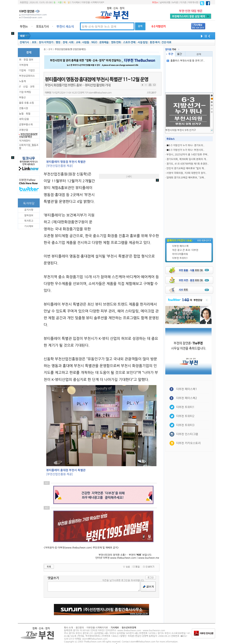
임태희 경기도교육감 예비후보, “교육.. (186, 178)
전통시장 (24, 108)
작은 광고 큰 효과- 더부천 (185, 250)
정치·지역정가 (46, 42)
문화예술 (104, 42)
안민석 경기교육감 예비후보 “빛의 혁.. (186, 168)
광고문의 (80, 628)
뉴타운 (175, 3)
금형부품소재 (26, 125)
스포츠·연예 (129, 42)
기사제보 (76, 3)
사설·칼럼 (143, 42)
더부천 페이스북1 (187, 389)
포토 (34, 42)
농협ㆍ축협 (25, 114)
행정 (58, 42)
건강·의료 (166, 42)
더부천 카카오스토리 (188, 443)
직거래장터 (25, 141)
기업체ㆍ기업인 (27, 70)
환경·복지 (155, 42)
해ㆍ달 (67, 3)
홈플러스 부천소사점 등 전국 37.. (186, 61)
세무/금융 (24, 119)
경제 (65, 42)
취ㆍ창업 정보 (26, 60)
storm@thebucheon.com (100, 93)
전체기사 (24, 42)
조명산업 (24, 130)
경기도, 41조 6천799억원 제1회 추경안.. (188, 164)
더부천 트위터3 (185, 425)
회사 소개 (69, 628)
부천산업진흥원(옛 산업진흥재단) (28, 136)
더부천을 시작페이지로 (93, 2)
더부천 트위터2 (185, 416)
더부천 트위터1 (180, 258)
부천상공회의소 (27, 76)
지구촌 (183, 3)
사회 (71, 42)
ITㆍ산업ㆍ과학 (27, 87)
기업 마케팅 (25, 92)
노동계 (22, 81)
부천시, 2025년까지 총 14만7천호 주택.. (188, 155)
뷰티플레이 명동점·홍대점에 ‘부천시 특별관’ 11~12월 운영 (96, 79)
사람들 (86, 42)
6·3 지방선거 (158, 26)
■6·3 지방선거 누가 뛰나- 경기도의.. (186, 145)
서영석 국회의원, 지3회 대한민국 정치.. (187, 173)
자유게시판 (193, 3)
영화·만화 (116, 42)
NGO (94, 42)
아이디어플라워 (180, 254)
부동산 (22, 98)
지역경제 (24, 65)
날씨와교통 (165, 3)
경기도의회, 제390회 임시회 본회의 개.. (187, 159)
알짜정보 (29, 215)
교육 (78, 42)
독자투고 (29, 221)
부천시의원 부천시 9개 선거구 (181, 130)
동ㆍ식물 (58, 3)
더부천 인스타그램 (187, 434)
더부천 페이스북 (180, 246)
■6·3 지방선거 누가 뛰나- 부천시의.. (186, 150)
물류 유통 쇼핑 (26, 103)
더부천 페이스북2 (187, 398)
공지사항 (29, 210)
